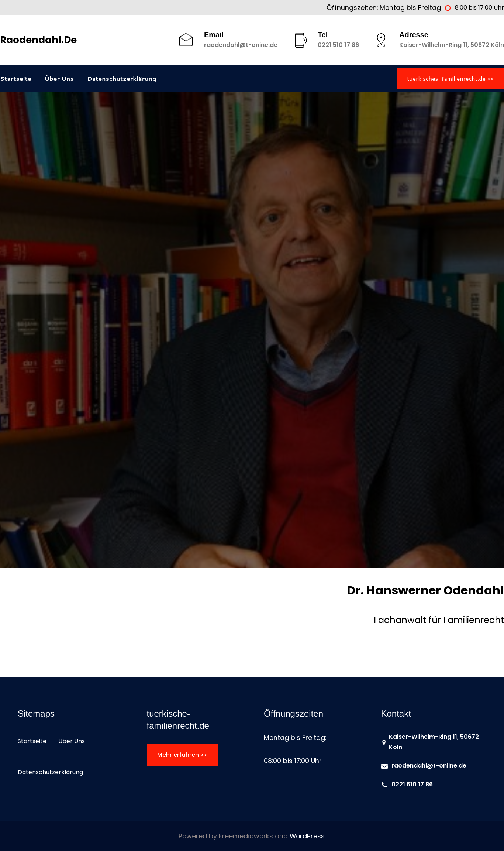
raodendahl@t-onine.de (241, 45)
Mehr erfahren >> (182, 755)
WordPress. (308, 836)
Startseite (16, 78)
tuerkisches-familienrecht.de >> (450, 78)
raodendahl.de (38, 40)
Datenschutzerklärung (122, 78)
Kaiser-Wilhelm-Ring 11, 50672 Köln (452, 45)
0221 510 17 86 (338, 45)
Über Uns (59, 78)
